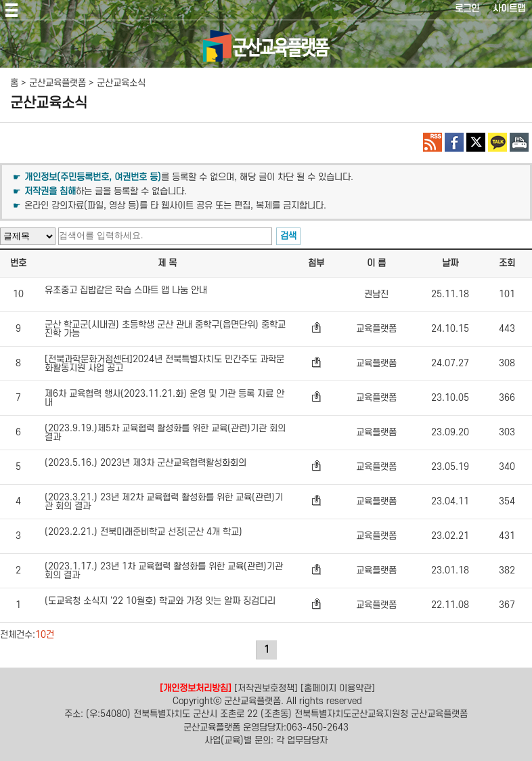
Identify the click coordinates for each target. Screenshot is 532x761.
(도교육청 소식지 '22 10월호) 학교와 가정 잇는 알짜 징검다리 (160, 601)
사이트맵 (509, 8)
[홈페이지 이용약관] (338, 688)
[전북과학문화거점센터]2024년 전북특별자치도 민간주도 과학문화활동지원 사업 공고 (164, 364)
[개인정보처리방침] (196, 688)
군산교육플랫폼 (58, 83)
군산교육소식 (121, 83)
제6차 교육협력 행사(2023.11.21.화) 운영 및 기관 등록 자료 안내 (164, 398)
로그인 (467, 8)
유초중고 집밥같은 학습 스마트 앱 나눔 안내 (126, 290)
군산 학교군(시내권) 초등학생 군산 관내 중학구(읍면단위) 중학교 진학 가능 (165, 329)
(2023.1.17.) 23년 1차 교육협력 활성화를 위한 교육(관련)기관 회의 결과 (164, 571)
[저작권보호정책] (266, 688)
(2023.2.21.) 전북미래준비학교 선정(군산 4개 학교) (143, 532)
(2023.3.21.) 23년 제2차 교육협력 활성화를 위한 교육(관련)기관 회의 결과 (164, 502)
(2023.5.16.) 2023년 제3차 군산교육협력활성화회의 (146, 463)
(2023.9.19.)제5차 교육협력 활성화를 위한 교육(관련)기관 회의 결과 (165, 433)
